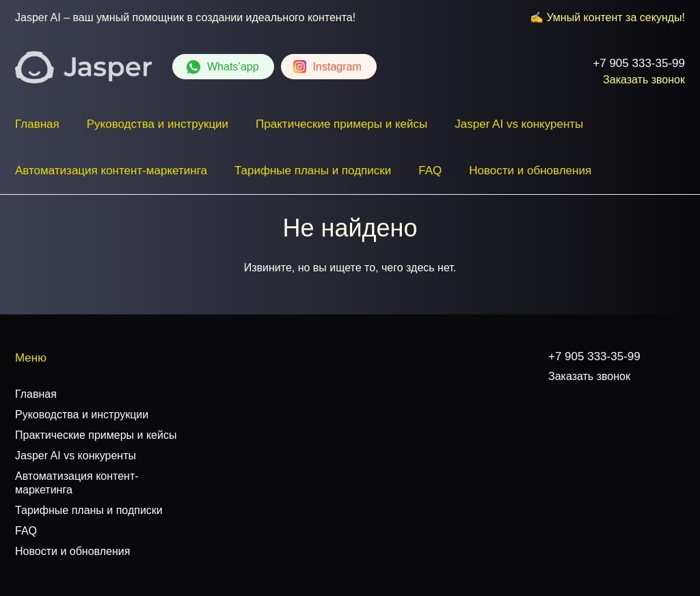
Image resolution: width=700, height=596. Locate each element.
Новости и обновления (530, 171)
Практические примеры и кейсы (341, 124)
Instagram (337, 67)
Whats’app (233, 67)
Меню (31, 358)
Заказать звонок (644, 80)
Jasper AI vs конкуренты (519, 124)
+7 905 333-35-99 (639, 63)
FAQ (430, 171)
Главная (37, 124)
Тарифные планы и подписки (313, 171)
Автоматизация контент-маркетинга (111, 171)
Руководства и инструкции (158, 124)
